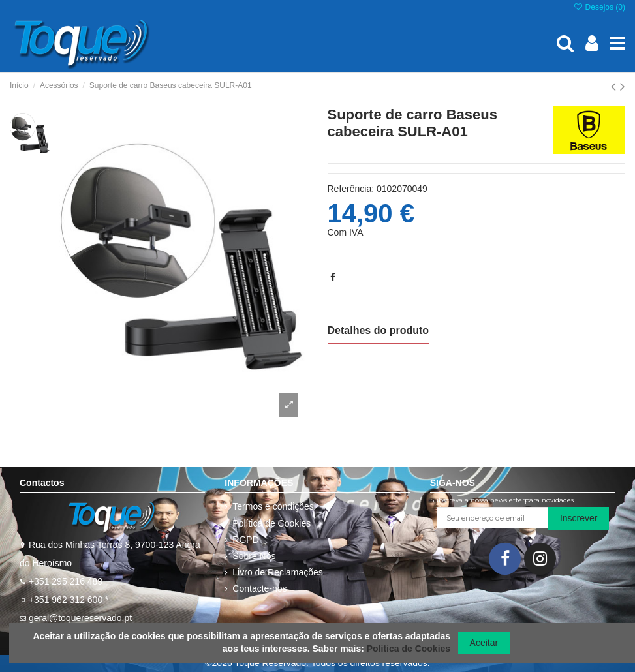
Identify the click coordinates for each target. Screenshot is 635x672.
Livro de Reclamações (278, 572)
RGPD (245, 540)
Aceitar (484, 643)
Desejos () (599, 7)
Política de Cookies (271, 523)
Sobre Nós (254, 556)
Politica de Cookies (409, 649)
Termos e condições (273, 506)
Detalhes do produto (379, 330)
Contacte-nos (259, 588)
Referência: (351, 189)
